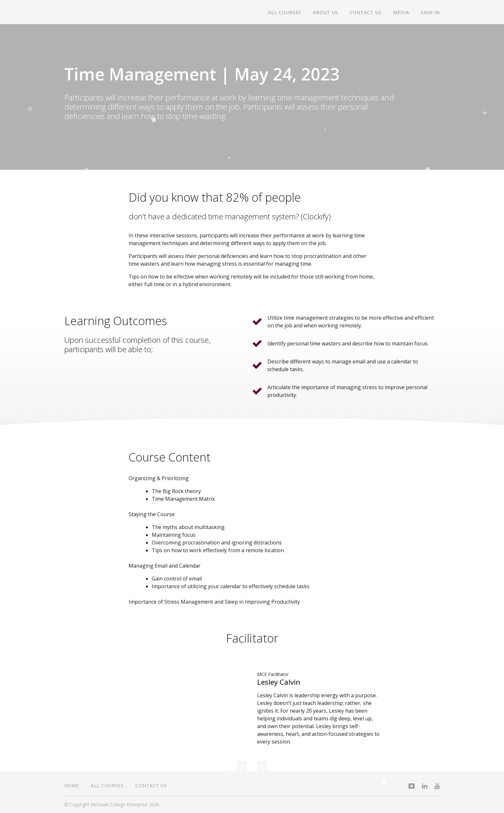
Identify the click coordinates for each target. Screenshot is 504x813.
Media (401, 12)
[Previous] (242, 766)
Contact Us (366, 12)
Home (72, 786)
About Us (325, 12)
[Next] (262, 766)
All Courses (285, 12)
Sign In (430, 12)
